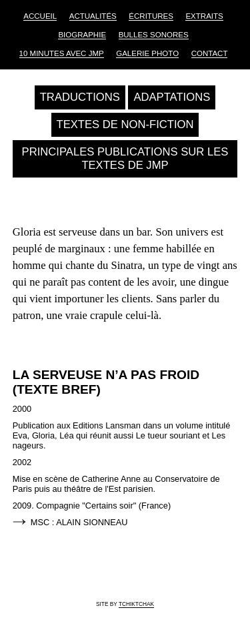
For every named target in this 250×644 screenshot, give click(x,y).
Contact (210, 53)
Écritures (151, 16)
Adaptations (172, 97)
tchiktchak (136, 604)
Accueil (40, 16)
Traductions (80, 97)
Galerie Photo (147, 53)
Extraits (204, 16)
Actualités (93, 16)
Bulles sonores (154, 35)
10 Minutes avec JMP (62, 53)
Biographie (82, 35)
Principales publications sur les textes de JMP (125, 158)
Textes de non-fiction (125, 124)
